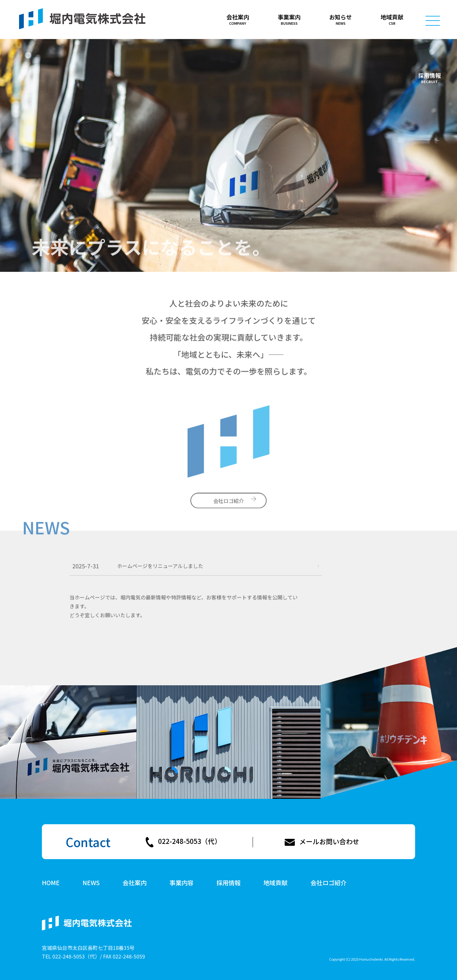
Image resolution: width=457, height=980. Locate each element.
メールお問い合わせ (329, 842)
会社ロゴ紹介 (328, 883)
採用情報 (429, 75)
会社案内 (135, 883)
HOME (51, 883)
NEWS (91, 883)
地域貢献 (275, 883)
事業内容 (182, 883)
